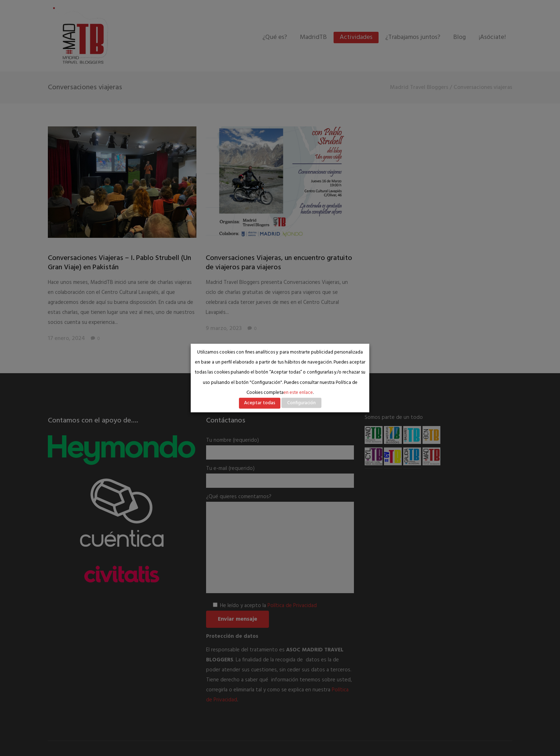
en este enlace (298, 393)
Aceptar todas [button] (260, 403)
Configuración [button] (301, 403)
